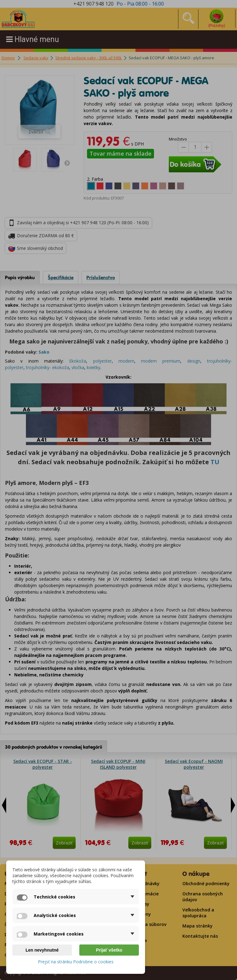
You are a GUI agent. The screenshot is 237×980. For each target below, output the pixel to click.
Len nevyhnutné (42, 950)
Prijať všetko (109, 950)
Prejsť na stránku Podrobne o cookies (76, 962)
